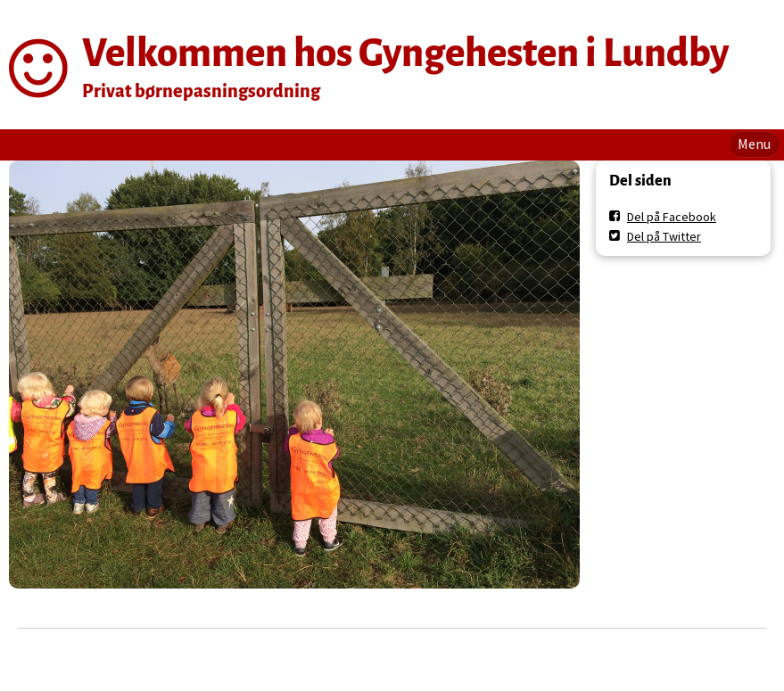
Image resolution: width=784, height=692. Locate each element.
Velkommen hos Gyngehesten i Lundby (405, 53)
